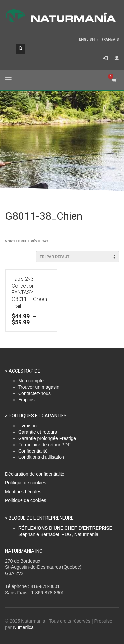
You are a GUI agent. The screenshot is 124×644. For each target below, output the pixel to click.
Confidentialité (33, 451)
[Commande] (78, 257)
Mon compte (31, 381)
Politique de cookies (26, 483)
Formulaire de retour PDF (44, 445)
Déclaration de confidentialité (35, 474)
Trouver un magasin (39, 387)
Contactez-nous (34, 393)
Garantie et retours (38, 432)
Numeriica (23, 627)
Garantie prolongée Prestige (47, 438)
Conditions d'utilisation (41, 457)
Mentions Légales (23, 492)
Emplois (26, 400)
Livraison (27, 426)
